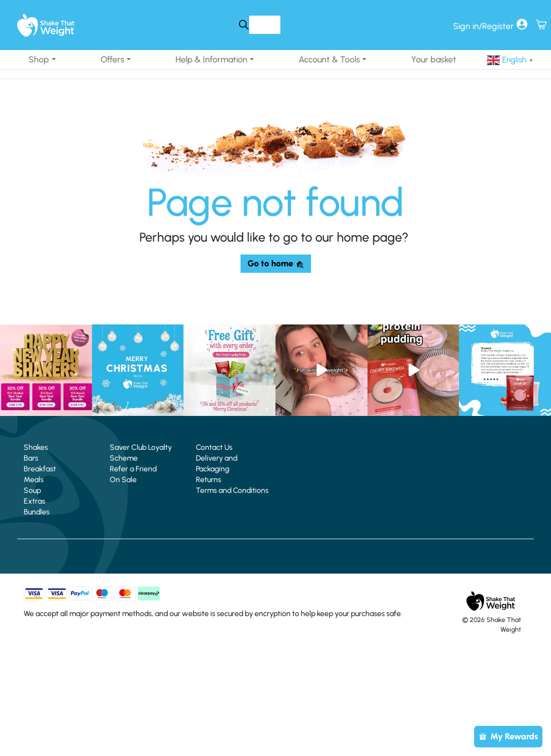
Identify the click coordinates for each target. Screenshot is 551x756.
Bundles (37, 512)
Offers (112, 59)
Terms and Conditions (232, 490)
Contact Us (214, 447)
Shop (39, 59)
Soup (32, 490)
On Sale (123, 480)
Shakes (36, 447)
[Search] (243, 24)
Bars (31, 458)
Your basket (434, 59)
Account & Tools (329, 59)
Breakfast (40, 469)
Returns (209, 480)
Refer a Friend (133, 469)
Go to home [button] (276, 263)
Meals (34, 480)
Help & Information (211, 59)
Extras (34, 501)
